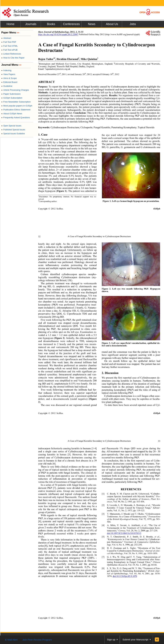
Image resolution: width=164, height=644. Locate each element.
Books (51, 24)
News (92, 24)
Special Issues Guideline (13, 134)
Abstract (6, 38)
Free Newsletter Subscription (16, 102)
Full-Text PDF (9, 42)
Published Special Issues (13, 130)
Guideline (7, 86)
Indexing (6, 70)
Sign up (111, 639)
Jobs (133, 24)
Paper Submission (11, 94)
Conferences (71, 24)
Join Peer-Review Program (37, 640)
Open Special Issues (11, 126)
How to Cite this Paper (13, 58)
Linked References (11, 54)
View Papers (8, 74)
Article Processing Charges (15, 90)
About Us (112, 24)
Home (10, 24)
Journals (31, 24)
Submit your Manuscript (135, 639)
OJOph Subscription (12, 98)
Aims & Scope (9, 78)
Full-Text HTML (9, 46)
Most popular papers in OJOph (17, 106)
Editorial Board (9, 82)
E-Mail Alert (11, 640)
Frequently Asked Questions (16, 117)
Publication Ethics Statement (16, 110)
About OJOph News (12, 114)
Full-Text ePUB (9, 50)
